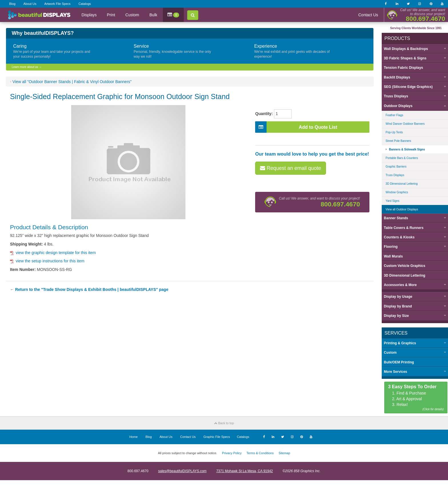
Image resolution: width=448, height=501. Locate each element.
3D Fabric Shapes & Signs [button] (403, 58)
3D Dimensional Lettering (399, 183)
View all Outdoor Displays (400, 209)
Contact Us (368, 15)
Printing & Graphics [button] (398, 343)
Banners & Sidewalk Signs (405, 149)
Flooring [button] (389, 246)
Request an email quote (291, 168)
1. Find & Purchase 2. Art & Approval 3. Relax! (414, 398)
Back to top (224, 422)
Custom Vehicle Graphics (402, 265)
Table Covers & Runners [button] (401, 227)
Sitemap (284, 452)
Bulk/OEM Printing (397, 362)
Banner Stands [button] (394, 218)
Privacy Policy (232, 452)
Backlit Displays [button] (395, 77)
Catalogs (85, 4)
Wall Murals (391, 256)
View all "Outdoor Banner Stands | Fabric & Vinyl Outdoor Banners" (72, 82)
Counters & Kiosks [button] (397, 237)
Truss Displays (393, 175)
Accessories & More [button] (398, 285)
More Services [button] (393, 371)
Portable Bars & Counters (400, 158)
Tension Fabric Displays (401, 67)
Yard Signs (390, 201)
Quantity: (264, 114)
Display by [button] (396, 296)
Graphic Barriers (394, 166)
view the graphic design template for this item (53, 253)
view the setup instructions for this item (47, 261)
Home (134, 436)
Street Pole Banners (396, 141)
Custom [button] (388, 352)
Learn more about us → (27, 67)
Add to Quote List (296, 127)
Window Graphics (395, 192)
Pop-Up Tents (392, 132)
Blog (12, 4)
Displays (89, 15)
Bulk (153, 15)
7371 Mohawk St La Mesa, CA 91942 (245, 470)
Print (111, 15)
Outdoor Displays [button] (396, 106)
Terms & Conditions (260, 452)
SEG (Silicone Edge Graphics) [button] (406, 86)
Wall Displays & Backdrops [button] (404, 48)
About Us (30, 4)
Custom (132, 15)
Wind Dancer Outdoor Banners (403, 123)
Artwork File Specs (57, 4)
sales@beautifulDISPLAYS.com (182, 470)
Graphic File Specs (217, 436)
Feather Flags (392, 115)
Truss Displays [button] (394, 96)
